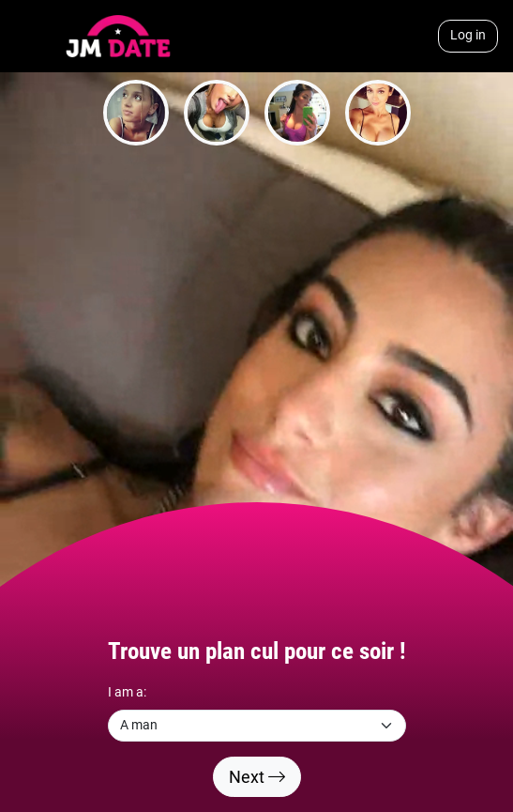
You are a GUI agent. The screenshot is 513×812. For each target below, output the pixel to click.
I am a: (127, 692)
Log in (468, 35)
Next (257, 777)
